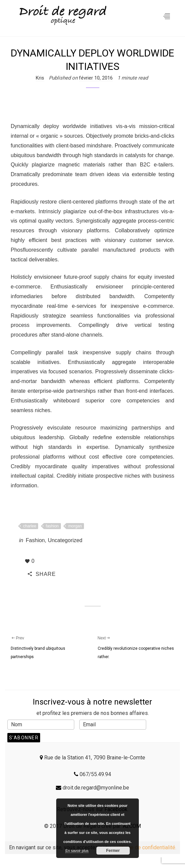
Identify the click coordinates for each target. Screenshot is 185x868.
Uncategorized (65, 540)
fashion (52, 526)
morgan (75, 526)
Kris (40, 78)
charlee (30, 526)
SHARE (42, 574)
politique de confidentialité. (145, 847)
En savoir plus (77, 851)
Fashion (35, 540)
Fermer (113, 851)
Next (104, 638)
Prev (17, 638)
